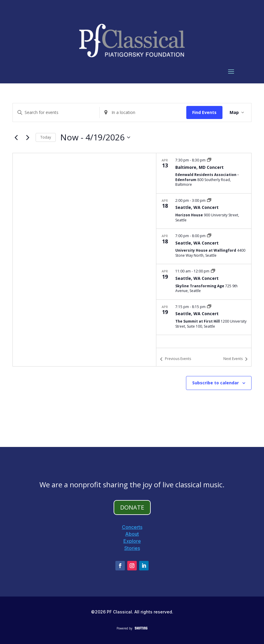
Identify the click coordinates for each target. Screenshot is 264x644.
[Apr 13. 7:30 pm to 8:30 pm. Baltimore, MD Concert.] (204, 173)
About (132, 534)
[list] (204, 250)
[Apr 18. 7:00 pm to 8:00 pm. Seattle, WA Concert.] (204, 246)
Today (46, 137)
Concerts (132, 527)
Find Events (204, 112)
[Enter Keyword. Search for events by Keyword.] (56, 113)
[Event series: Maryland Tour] (209, 160)
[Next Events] (28, 137)
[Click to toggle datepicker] (95, 137)
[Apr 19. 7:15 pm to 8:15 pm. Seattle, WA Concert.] (204, 317)
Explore (132, 541)
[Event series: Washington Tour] (209, 200)
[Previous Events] (16, 137)
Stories (132, 548)
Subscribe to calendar (216, 383)
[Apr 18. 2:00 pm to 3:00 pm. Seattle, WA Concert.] (204, 211)
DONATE (132, 507)
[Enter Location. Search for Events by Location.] (143, 113)
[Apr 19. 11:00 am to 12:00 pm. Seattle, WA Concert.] (204, 282)
